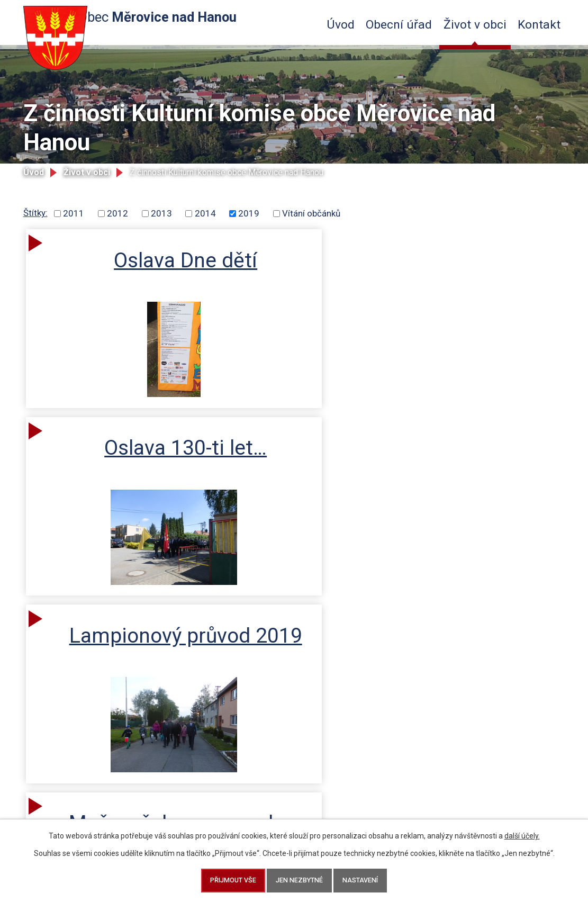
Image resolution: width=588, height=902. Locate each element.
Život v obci (475, 25)
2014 (205, 213)
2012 (117, 213)
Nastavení (368, 879)
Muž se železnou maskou (126, 480)
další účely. (522, 833)
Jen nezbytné (300, 879)
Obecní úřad (399, 25)
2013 (161, 213)
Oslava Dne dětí (125, 273)
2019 (249, 213)
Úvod (341, 25)
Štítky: (35, 213)
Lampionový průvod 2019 (486, 273)
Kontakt (539, 25)
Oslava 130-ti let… (306, 273)
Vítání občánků (311, 213)
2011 (74, 213)
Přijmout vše (226, 879)
